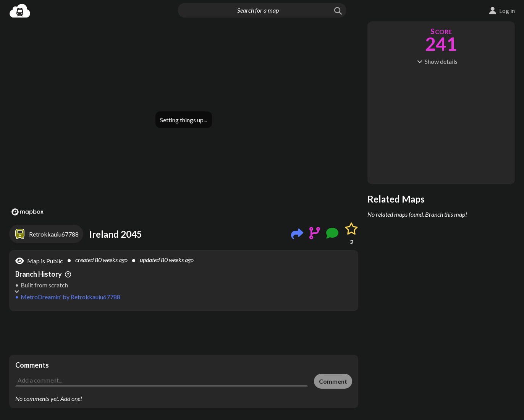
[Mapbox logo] (27, 212)
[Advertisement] (184, 333)
